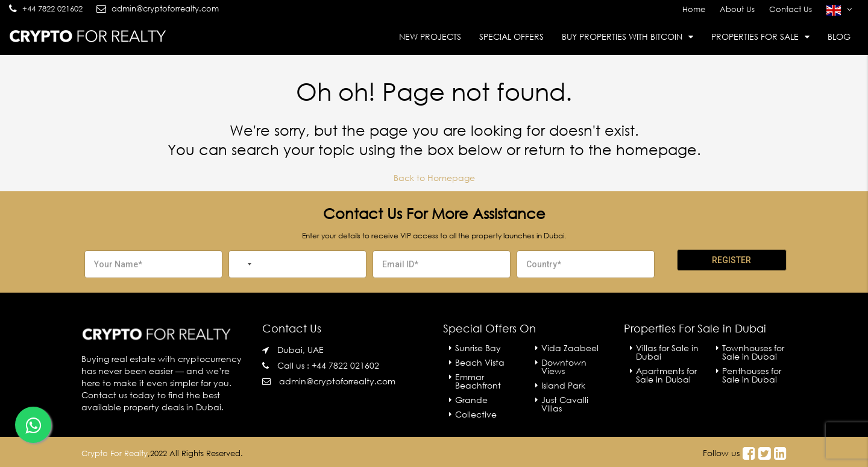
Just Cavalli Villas (565, 404)
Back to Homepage (434, 178)
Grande (471, 400)
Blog (839, 37)
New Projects (430, 37)
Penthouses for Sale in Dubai (752, 375)
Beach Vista (480, 362)
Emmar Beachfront (478, 381)
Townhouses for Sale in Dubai (753, 352)
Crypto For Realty (115, 453)
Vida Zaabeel (570, 348)
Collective (476, 414)
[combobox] (242, 264)
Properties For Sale (755, 37)
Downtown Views (564, 367)
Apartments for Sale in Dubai (666, 375)
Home (694, 9)
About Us (737, 9)
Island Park (563, 385)
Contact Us (791, 9)
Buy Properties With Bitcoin (622, 37)
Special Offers (511, 37)
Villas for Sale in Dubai (667, 352)
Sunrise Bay (478, 348)
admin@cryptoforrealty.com (337, 381)
